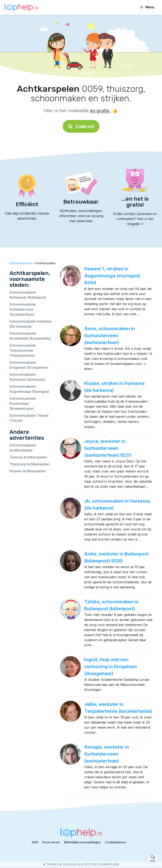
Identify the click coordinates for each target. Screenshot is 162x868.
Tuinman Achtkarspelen (28, 457)
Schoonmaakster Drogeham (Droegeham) (29, 365)
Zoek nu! (81, 126)
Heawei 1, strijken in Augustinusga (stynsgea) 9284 (112, 276)
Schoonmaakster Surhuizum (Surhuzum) (27, 377)
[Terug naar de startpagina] (21, 7)
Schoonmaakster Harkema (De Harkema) (30, 324)
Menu (147, 7)
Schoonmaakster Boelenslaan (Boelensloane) (23, 403)
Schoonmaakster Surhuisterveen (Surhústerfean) (23, 309)
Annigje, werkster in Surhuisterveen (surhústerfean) (107, 754)
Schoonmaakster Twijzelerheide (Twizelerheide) (23, 350)
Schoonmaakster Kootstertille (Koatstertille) (30, 336)
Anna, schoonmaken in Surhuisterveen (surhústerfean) (110, 335)
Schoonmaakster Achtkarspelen (23, 448)
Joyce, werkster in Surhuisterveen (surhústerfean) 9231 (108, 448)
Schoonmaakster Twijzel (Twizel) (29, 418)
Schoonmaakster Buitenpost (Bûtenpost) (28, 295)
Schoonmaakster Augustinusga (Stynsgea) (29, 389)
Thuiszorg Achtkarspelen (29, 464)
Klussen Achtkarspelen (28, 471)
